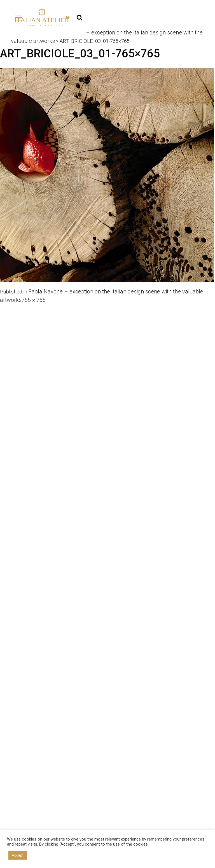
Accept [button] (18, 855)
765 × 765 (34, 300)
